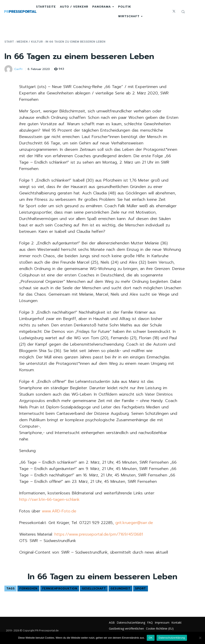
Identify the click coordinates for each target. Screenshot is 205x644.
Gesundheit (120, 588)
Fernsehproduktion (60, 588)
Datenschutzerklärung (172, 638)
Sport (141, 588)
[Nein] (200, 638)
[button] (183, 12)
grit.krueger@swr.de (134, 523)
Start (9, 42)
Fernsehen (28, 588)
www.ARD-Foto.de (59, 511)
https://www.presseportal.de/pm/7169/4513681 (99, 534)
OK (151, 638)
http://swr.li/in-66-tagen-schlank (49, 499)
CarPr (19, 69)
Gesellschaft (94, 588)
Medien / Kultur (30, 42)
